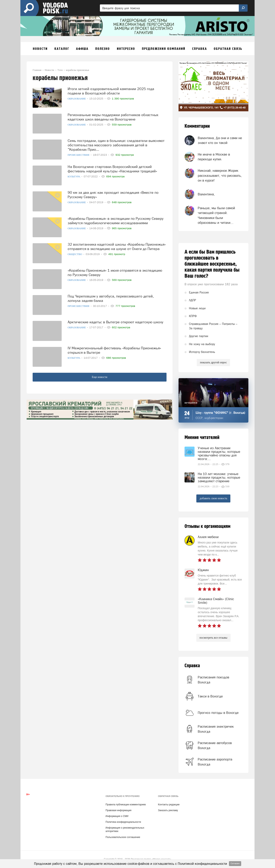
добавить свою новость (213, 498)
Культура (74, 176)
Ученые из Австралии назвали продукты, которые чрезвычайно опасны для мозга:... (219, 453)
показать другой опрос (213, 362)
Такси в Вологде (210, 696)
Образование (77, 99)
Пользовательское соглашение (123, 837)
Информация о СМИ (117, 816)
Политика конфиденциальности (123, 822)
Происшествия (79, 155)
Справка (192, 666)
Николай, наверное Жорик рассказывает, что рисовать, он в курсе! (220, 175)
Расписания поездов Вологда (213, 680)
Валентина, (206, 194)
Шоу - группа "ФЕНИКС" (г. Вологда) (220, 413)
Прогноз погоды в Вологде (218, 713)
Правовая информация (118, 810)
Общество (75, 254)
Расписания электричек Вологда (216, 729)
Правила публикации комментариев (126, 805)
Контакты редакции (169, 805)
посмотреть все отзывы (213, 638)
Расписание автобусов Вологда (215, 745)
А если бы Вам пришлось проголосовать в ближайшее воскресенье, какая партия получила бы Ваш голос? (212, 264)
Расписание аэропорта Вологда (215, 762)
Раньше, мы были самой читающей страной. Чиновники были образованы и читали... (216, 215)
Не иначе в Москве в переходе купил (214, 157)
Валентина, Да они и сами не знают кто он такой (220, 140)
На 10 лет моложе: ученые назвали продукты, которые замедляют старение (219, 477)
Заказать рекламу (168, 810)
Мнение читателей (202, 438)
